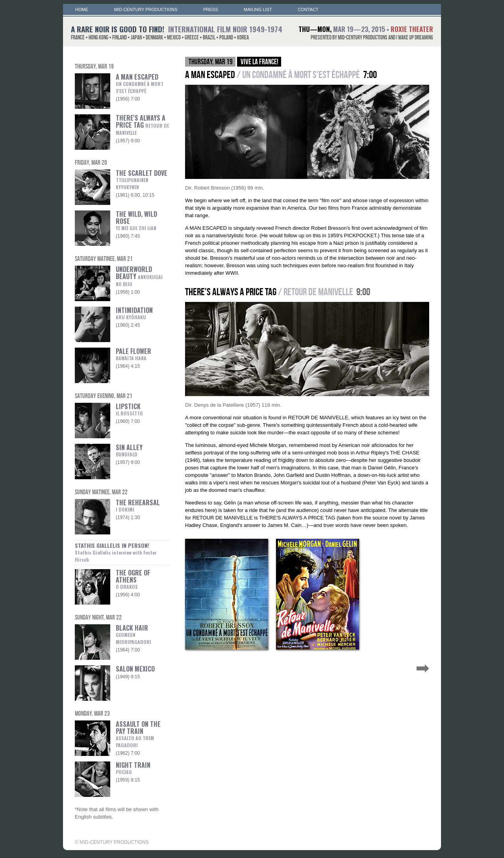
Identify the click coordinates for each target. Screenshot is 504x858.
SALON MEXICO (135, 669)
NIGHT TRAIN (133, 768)
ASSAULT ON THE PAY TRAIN (138, 730)
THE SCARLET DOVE (142, 179)
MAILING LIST (258, 9)
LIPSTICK (129, 409)
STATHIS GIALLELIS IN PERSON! (116, 552)
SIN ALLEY (129, 450)
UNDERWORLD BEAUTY (139, 276)
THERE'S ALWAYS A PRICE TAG (142, 125)
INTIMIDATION (134, 313)
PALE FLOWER (133, 354)
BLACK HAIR (132, 634)
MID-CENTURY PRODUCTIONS (146, 9)
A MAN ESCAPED (140, 83)
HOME (82, 9)
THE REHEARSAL (138, 505)
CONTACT (308, 9)
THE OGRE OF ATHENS (133, 579)
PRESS (210, 9)
